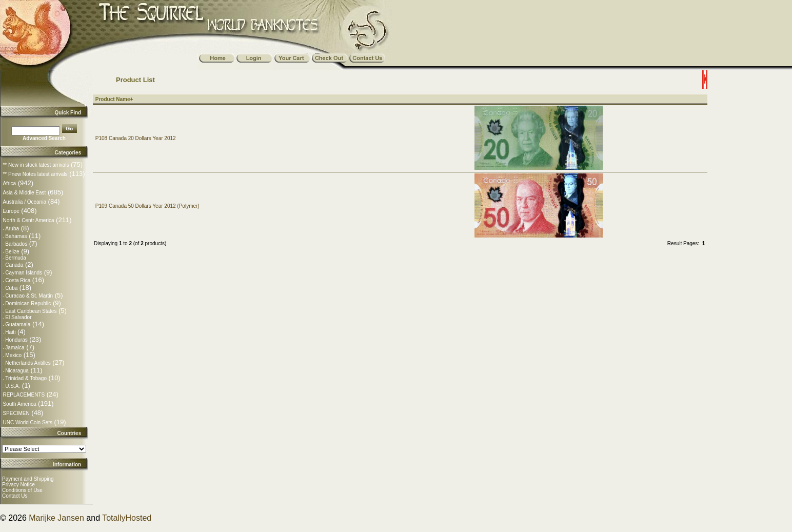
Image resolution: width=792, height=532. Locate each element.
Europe (11, 211)
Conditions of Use (22, 490)
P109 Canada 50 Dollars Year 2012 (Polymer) (147, 206)
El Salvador (18, 317)
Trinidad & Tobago (26, 378)
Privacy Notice (18, 485)
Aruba (12, 229)
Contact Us (15, 496)
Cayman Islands (24, 273)
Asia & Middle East (24, 193)
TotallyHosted (127, 518)
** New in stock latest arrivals (36, 165)
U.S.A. (13, 386)
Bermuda (16, 258)
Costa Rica (18, 280)
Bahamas (16, 236)
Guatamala (18, 324)
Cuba (11, 288)
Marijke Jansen (56, 518)
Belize (12, 252)
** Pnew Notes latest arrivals (35, 174)
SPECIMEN (16, 413)
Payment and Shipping (28, 479)
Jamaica (15, 348)
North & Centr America (28, 220)
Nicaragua (17, 371)
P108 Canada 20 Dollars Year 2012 (136, 138)
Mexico (13, 355)
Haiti (10, 332)
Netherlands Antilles (28, 363)
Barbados (16, 244)
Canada (14, 265)
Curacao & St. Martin (29, 296)
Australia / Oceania (24, 202)
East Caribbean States (31, 311)
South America (19, 404)
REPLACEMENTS (24, 395)
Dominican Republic (28, 303)
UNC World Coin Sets (27, 422)
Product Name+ (114, 99)
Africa (9, 183)
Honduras (16, 340)
